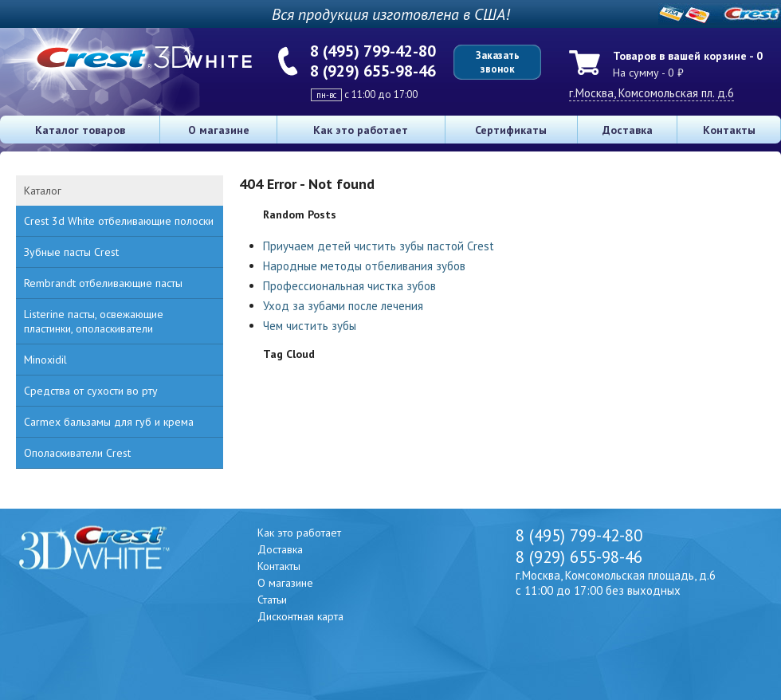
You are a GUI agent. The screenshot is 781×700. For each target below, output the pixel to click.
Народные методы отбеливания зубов (364, 266)
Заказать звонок (498, 62)
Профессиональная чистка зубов (349, 286)
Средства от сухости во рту (91, 391)
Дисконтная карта (300, 616)
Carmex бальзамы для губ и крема (109, 422)
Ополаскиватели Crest (77, 453)
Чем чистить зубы (310, 326)
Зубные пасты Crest (71, 252)
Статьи (272, 600)
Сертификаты (511, 130)
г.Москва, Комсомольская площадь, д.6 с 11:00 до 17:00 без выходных (616, 583)
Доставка (628, 130)
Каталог (43, 191)
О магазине (219, 130)
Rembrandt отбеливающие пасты (103, 283)
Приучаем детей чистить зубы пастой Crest (379, 246)
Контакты (729, 130)
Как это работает (361, 130)
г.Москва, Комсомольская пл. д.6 (651, 93)
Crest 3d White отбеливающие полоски (119, 221)
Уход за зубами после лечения (343, 306)
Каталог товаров (80, 130)
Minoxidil (45, 360)
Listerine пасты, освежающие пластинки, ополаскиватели (94, 321)
